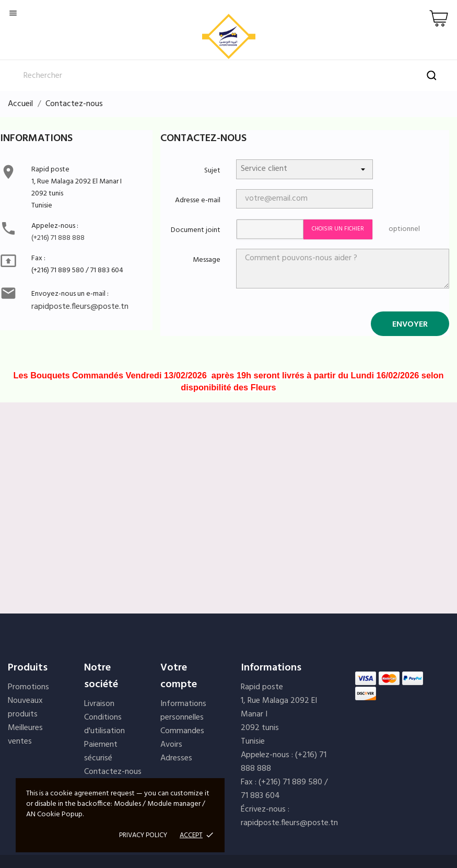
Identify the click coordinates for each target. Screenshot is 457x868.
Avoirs (171, 745)
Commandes (182, 731)
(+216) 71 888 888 (58, 238)
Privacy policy (143, 835)
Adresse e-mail (198, 200)
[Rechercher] (228, 76)
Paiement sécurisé (101, 751)
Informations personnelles (183, 711)
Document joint (196, 230)
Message (207, 260)
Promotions (28, 687)
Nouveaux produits (25, 708)
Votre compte (179, 676)
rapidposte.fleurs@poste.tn (80, 307)
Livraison (99, 704)
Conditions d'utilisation (104, 724)
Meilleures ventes (25, 735)
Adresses (176, 758)
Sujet (212, 171)
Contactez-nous (113, 772)
